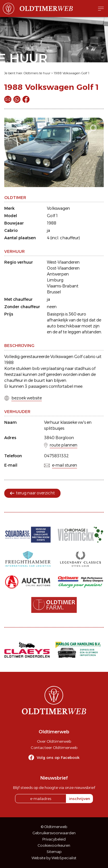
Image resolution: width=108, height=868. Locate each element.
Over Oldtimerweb (54, 741)
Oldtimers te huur (37, 73)
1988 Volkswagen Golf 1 (71, 73)
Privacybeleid (54, 839)
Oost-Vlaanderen (63, 268)
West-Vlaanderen (63, 262)
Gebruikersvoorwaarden (54, 833)
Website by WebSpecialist (54, 858)
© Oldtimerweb (54, 827)
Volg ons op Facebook (58, 757)
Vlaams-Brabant (63, 286)
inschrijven (80, 799)
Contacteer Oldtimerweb (54, 748)
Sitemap (54, 852)
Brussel (54, 292)
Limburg (55, 280)
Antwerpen (58, 274)
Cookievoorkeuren (54, 845)
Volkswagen (58, 208)
